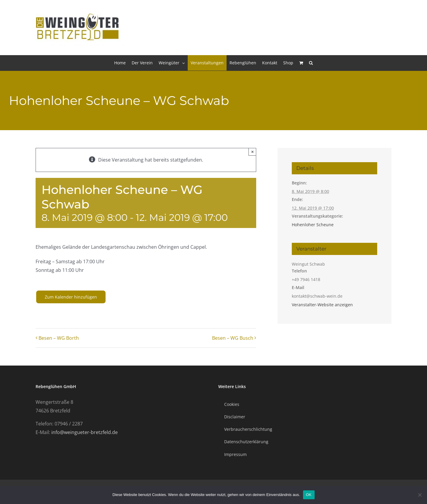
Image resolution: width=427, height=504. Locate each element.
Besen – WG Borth (59, 338)
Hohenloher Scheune (313, 225)
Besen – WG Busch (233, 338)
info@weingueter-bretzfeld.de (85, 432)
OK (309, 495)
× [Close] (252, 152)
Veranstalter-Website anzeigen (322, 305)
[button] (311, 63)
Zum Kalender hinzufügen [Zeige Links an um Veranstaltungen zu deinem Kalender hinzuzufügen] (71, 297)
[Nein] (420, 495)
